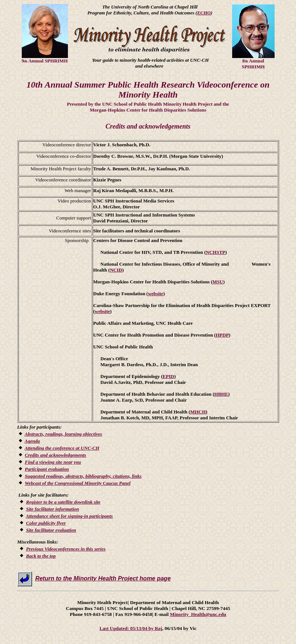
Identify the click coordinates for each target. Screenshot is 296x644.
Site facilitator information (53, 509)
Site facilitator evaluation (51, 530)
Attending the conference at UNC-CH (62, 448)
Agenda (32, 441)
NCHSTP (216, 252)
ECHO (204, 13)
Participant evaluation (47, 469)
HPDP (222, 335)
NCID (116, 270)
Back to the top (41, 556)
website (156, 294)
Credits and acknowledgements (55, 455)
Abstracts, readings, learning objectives (63, 434)
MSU (218, 282)
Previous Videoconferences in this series (66, 549)
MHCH (198, 412)
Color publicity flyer (46, 523)
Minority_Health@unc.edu (198, 614)
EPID (168, 376)
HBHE (221, 394)
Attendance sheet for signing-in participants (69, 516)
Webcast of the (78, 483)
